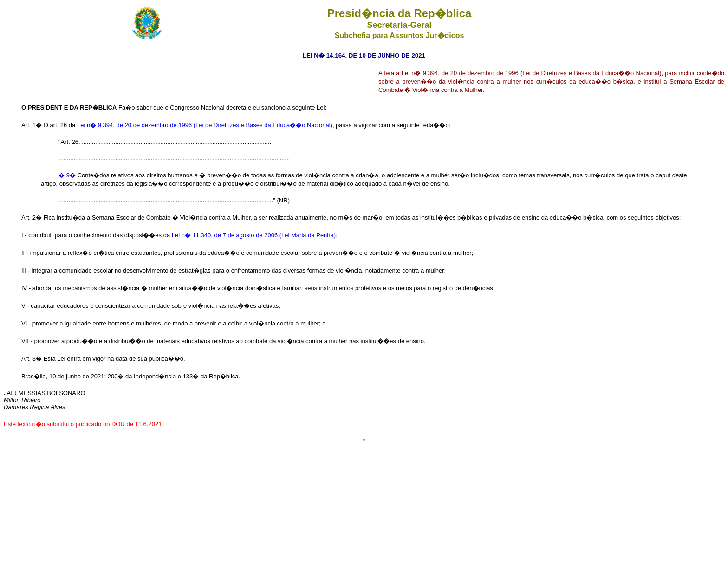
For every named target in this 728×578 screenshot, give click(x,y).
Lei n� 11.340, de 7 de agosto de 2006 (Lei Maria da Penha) (253, 235)
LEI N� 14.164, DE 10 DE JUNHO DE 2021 (364, 55)
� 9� (68, 175)
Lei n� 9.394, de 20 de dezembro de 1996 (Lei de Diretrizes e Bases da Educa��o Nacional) (205, 125)
